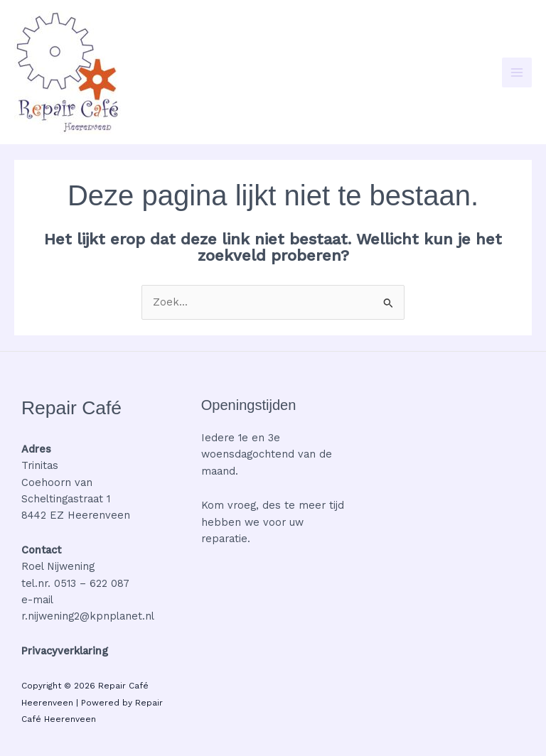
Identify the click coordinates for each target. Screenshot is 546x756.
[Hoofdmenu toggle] (517, 72)
